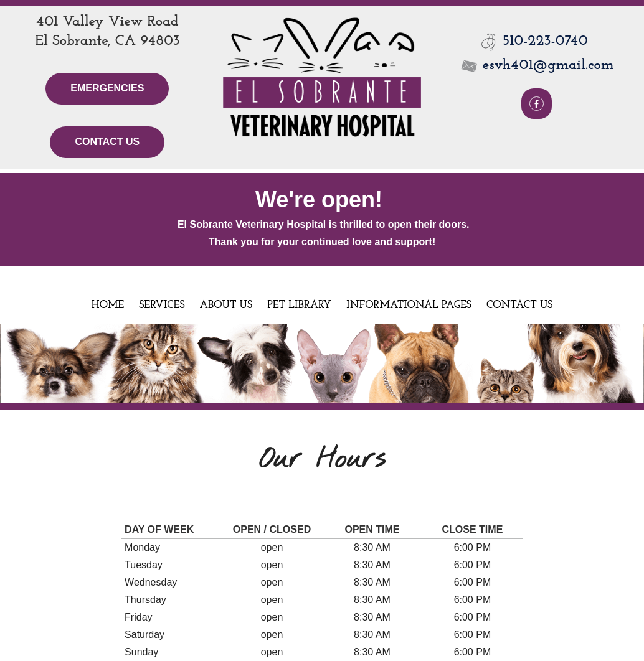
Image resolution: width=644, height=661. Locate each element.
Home (108, 305)
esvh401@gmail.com (537, 65)
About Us (226, 305)
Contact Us (107, 142)
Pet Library (299, 305)
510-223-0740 (545, 41)
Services (162, 305)
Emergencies (107, 88)
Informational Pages (409, 305)
